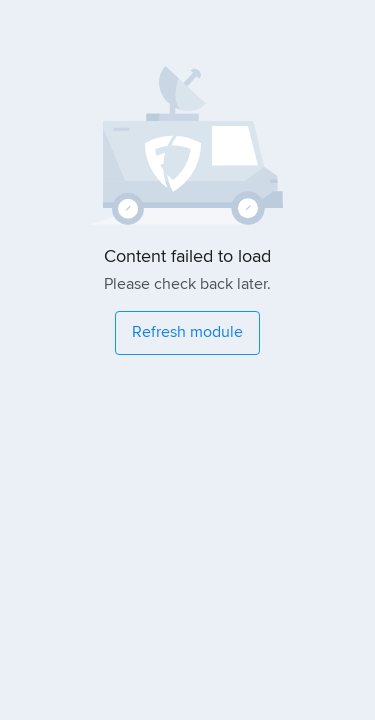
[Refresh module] (187, 333)
